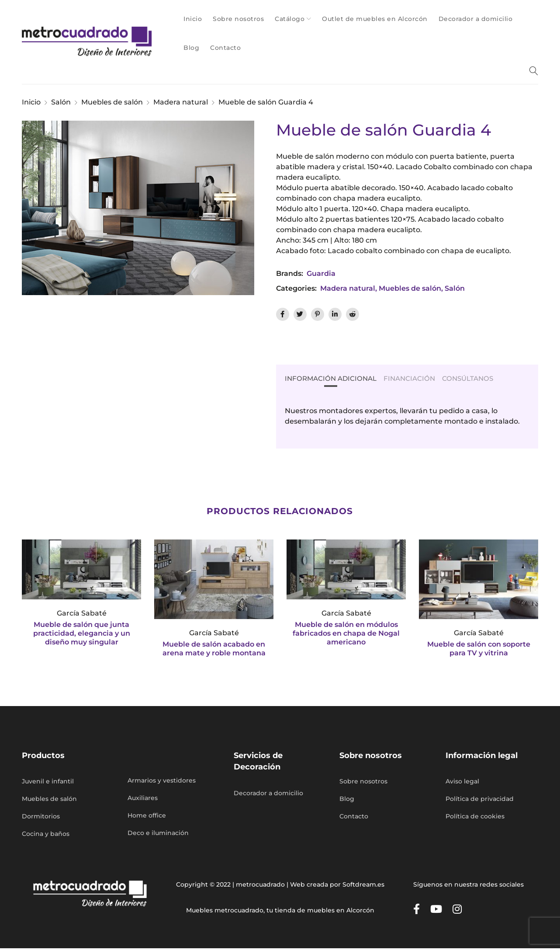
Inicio (31, 102)
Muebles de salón (112, 102)
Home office (147, 817)
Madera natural (181, 102)
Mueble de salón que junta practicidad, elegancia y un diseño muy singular (82, 634)
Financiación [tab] (415, 379)
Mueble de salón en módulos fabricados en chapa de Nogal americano (346, 634)
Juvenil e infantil (48, 783)
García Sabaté (82, 614)
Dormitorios (41, 818)
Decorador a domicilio (268, 795)
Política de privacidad (480, 800)
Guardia (321, 273)
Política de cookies (475, 818)
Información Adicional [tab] (333, 379)
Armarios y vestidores (162, 782)
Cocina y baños (46, 835)
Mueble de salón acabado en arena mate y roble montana (214, 649)
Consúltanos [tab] (476, 379)
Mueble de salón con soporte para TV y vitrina (479, 649)
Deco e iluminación (158, 835)
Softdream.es (363, 886)
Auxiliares (143, 800)
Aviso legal (462, 783)
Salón (61, 102)
